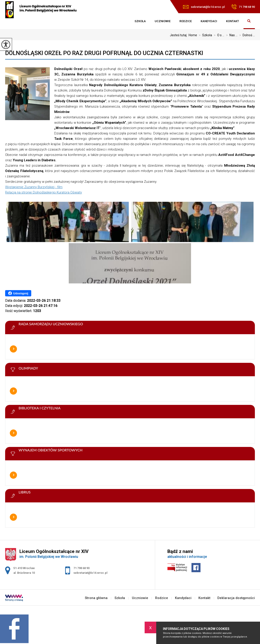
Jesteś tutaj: (179, 35)
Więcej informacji (13, 349)
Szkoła (140, 21)
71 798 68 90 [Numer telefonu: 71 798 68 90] (81, 568)
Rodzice (186, 21)
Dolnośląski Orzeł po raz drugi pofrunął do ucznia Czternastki (104, 53)
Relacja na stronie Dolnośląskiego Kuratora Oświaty (44, 192)
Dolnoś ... (246, 35)
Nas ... (231, 35)
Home (193, 35)
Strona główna (126, 21)
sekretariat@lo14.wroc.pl (204, 7)
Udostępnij (18, 293)
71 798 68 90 (243, 7)
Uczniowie (163, 21)
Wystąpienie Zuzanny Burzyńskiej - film (34, 187)
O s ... (218, 35)
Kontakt (233, 21)
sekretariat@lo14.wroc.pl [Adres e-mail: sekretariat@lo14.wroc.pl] (90, 573)
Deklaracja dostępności (236, 598)
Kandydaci (209, 21)
